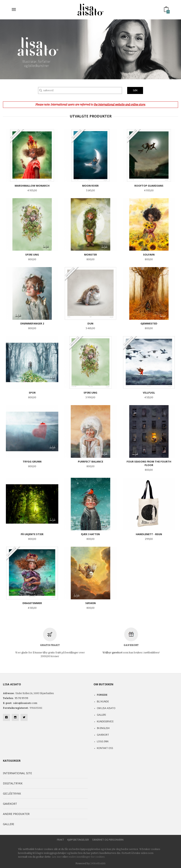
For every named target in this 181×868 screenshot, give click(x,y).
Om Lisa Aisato (106, 708)
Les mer (57, 857)
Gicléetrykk (12, 793)
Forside (102, 695)
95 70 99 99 (21, 698)
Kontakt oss (105, 748)
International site (17, 773)
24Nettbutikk (98, 863)
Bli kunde (103, 701)
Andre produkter (16, 814)
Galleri (101, 715)
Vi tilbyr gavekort (113, 653)
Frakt (60, 840)
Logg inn (103, 741)
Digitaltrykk (13, 783)
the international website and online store (119, 105)
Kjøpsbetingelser (78, 840)
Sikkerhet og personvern (108, 840)
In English (103, 728)
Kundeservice (105, 721)
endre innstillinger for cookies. (87, 857)
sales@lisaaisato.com (25, 703)
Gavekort (103, 735)
